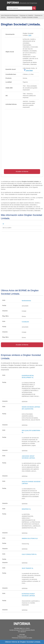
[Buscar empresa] (20, 8)
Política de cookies (22, 636)
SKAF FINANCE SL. (28, 568)
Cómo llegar (28, 70)
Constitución (25, 322)
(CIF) (30, 35)
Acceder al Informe (22, 172)
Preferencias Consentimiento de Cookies (22, 638)
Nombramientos (26, 301)
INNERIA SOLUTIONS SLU (30, 538)
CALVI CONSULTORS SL (29, 554)
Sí (3, 224)
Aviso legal (22, 635)
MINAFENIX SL (26, 509)
